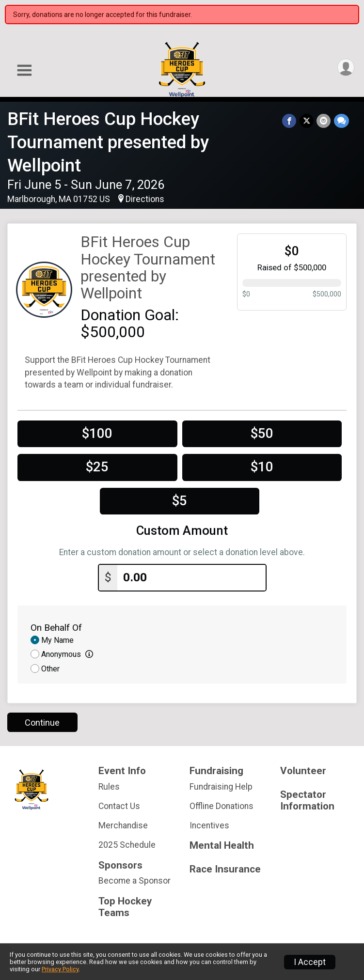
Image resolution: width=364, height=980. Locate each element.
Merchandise (123, 825)
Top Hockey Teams (125, 907)
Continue (42, 722)
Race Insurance (225, 869)
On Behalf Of (56, 627)
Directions (145, 199)
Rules (109, 786)
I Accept (310, 962)
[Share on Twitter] (307, 121)
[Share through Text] (341, 121)
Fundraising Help (221, 786)
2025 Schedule (127, 845)
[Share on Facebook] (290, 121)
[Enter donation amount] (191, 578)
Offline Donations (222, 806)
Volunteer (303, 770)
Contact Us (119, 806)
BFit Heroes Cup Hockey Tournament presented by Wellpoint (108, 142)
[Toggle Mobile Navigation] (24, 70)
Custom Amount (182, 531)
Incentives (209, 825)
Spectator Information (307, 800)
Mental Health (222, 846)
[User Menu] (345, 68)
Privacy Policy (60, 969)
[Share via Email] (324, 121)
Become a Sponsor (135, 881)
